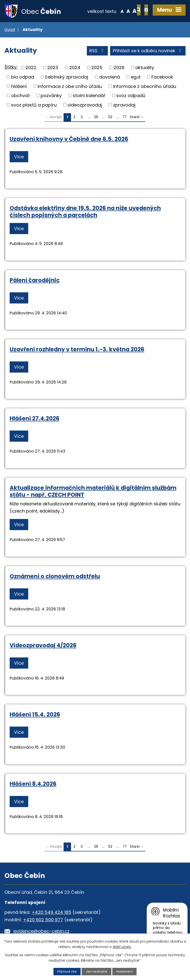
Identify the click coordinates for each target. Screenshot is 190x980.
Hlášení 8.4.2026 (33, 784)
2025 (97, 68)
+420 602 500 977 (43, 920)
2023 (53, 68)
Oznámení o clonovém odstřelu (55, 576)
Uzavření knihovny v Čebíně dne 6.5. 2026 (69, 139)
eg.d (136, 77)
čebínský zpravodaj (67, 77)
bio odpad (23, 77)
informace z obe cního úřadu (70, 86)
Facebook (162, 77)
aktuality (145, 68)
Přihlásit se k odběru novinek (148, 51)
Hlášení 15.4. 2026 (35, 715)
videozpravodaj (85, 105)
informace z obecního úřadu (145, 86)
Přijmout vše (67, 971)
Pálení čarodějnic (35, 280)
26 (96, 117)
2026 (119, 68)
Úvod (10, 30)
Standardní (112, 11)
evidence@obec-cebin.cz (41, 932)
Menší (106, 11)
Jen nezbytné (97, 971)
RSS (97, 51)
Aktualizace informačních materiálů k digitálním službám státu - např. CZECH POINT (93, 491)
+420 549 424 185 (51, 913)
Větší (119, 11)
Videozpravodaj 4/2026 (43, 646)
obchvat (20, 96)
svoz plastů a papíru (34, 105)
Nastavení (124, 971)
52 (110, 117)
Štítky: (11, 68)
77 (125, 117)
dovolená (110, 77)
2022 (31, 68)
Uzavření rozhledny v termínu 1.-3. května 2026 (77, 350)
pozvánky (51, 96)
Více (19, 157)
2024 (75, 68)
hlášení (19, 86)
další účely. (122, 947)
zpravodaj (124, 105)
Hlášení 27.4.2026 (35, 419)
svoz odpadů (131, 96)
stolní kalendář (89, 96)
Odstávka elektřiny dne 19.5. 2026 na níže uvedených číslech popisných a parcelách (85, 212)
